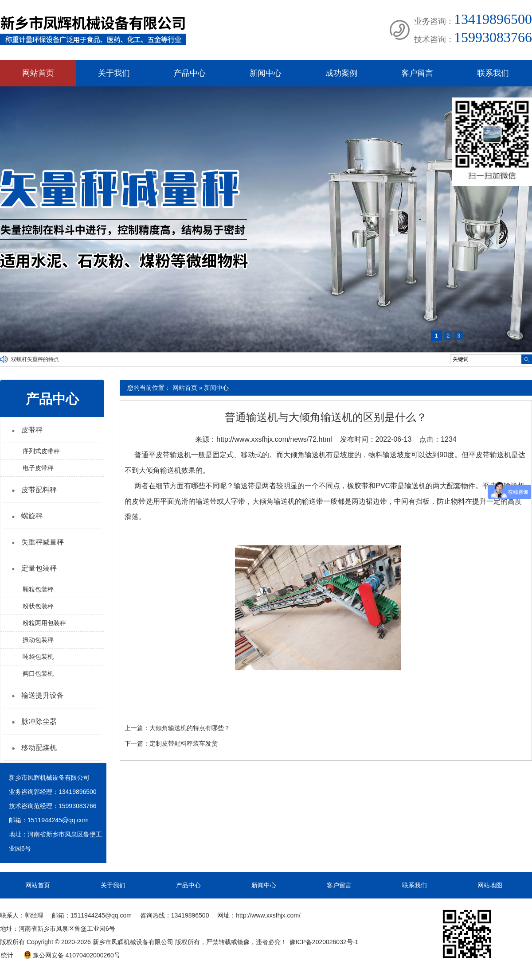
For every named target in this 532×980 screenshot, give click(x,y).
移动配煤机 (39, 748)
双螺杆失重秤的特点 (35, 359)
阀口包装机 (38, 673)
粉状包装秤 (38, 606)
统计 (7, 955)
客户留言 (417, 73)
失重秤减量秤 (43, 542)
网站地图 (490, 885)
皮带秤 (32, 430)
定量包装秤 (39, 568)
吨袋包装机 (38, 657)
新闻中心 (266, 73)
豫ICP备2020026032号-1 (324, 942)
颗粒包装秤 (38, 589)
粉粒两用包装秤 (44, 623)
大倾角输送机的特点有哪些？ (190, 728)
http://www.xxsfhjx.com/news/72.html (274, 439)
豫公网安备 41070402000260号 (72, 955)
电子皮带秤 (38, 468)
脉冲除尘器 (39, 721)
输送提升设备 (43, 695)
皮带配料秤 (39, 490)
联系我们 (493, 73)
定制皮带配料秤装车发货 (184, 743)
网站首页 (38, 73)
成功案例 (341, 73)
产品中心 (190, 73)
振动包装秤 (38, 640)
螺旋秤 (32, 516)
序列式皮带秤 (41, 451)
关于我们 (114, 73)
